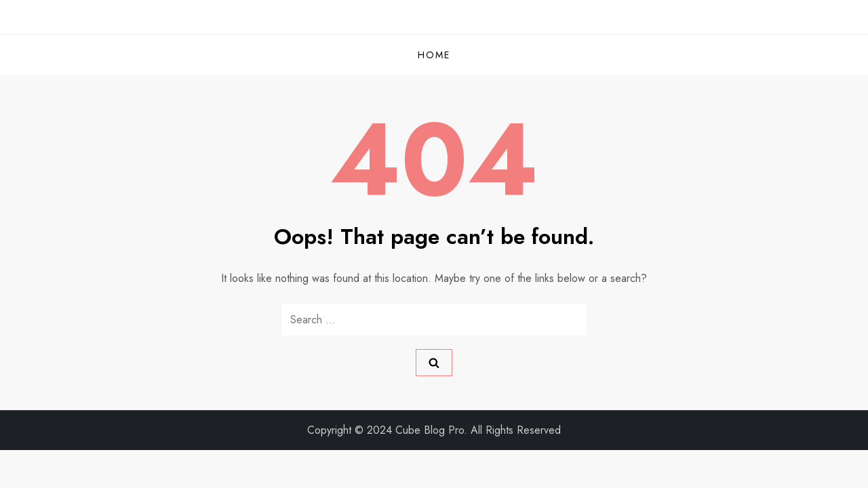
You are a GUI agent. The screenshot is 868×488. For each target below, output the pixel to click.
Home (434, 55)
